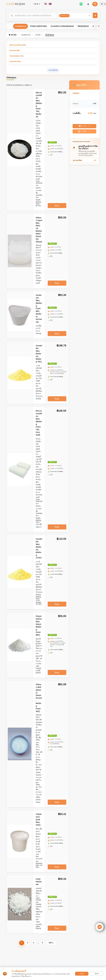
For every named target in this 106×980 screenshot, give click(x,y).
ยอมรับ (82, 974)
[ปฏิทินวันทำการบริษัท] (95, 4)
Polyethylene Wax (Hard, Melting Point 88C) (39, 626)
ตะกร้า (84, 126)
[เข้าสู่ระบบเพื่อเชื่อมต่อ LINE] (81, 4)
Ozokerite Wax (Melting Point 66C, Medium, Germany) (39, 308)
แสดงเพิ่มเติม (53, 70)
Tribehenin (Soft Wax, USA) (39, 820)
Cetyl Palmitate (39, 882)
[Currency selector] (37, 4)
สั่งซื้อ (84, 131)
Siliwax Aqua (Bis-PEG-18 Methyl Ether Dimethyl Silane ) (39, 230)
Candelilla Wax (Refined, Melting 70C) (39, 354)
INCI (51, 155)
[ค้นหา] (33, 15)
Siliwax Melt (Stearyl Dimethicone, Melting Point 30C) (39, 698)
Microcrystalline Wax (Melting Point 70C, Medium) (39, 105)
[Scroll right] (96, 26)
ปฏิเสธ (97, 974)
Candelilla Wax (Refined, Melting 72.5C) (39, 548)
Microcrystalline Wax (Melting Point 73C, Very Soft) (39, 423)
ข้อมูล (57, 206)
